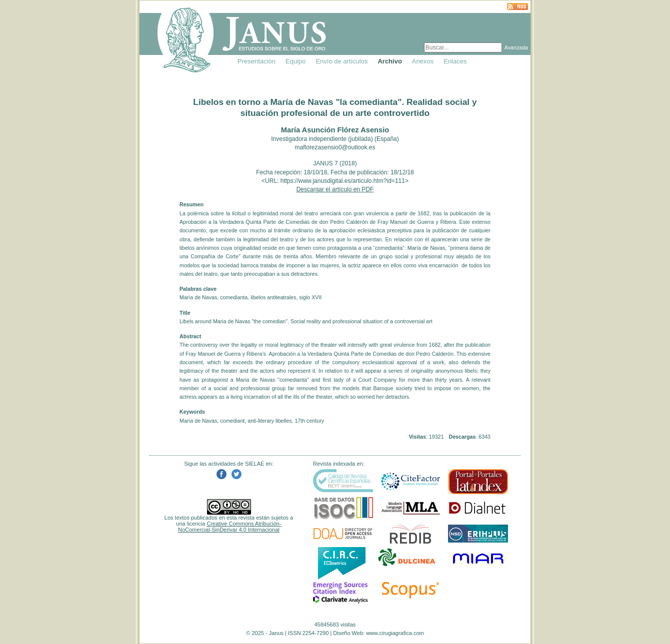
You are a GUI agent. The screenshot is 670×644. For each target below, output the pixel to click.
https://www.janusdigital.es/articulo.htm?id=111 (343, 181)
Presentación (256, 61)
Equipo (295, 61)
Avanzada (516, 47)
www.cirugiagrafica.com (395, 633)
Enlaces (455, 61)
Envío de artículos (341, 61)
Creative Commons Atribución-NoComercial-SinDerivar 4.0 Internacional (230, 527)
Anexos (423, 61)
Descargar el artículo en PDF (335, 189)
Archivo (389, 61)
